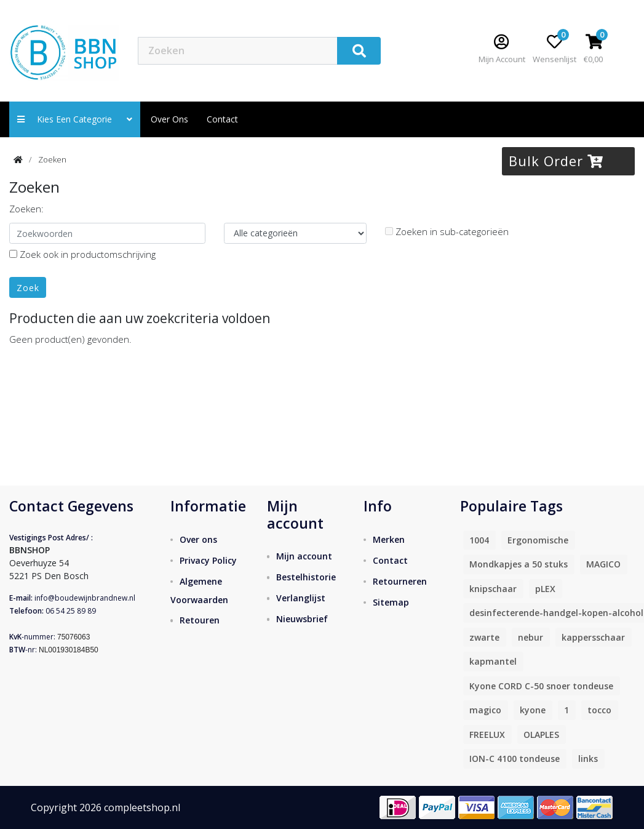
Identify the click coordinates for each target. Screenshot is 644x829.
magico (485, 710)
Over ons (169, 119)
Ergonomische (538, 540)
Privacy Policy (208, 560)
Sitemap (391, 602)
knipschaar (493, 589)
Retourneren (400, 581)
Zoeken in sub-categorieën (447, 231)
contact (222, 119)
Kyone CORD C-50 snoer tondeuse (541, 686)
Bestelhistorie (306, 577)
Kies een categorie (75, 119)
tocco (599, 710)
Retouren (200, 620)
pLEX (545, 589)
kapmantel (493, 661)
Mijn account (304, 556)
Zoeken (52, 159)
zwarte (484, 637)
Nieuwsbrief (302, 619)
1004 (479, 540)
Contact (390, 560)
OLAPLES (541, 735)
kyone (533, 710)
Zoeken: (26, 209)
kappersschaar (593, 637)
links (588, 759)
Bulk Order (556, 161)
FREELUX (487, 735)
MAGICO (603, 564)
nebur (531, 637)
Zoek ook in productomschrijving (82, 254)
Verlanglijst (301, 598)
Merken (389, 539)
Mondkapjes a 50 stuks (519, 564)
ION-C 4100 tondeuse (515, 759)
